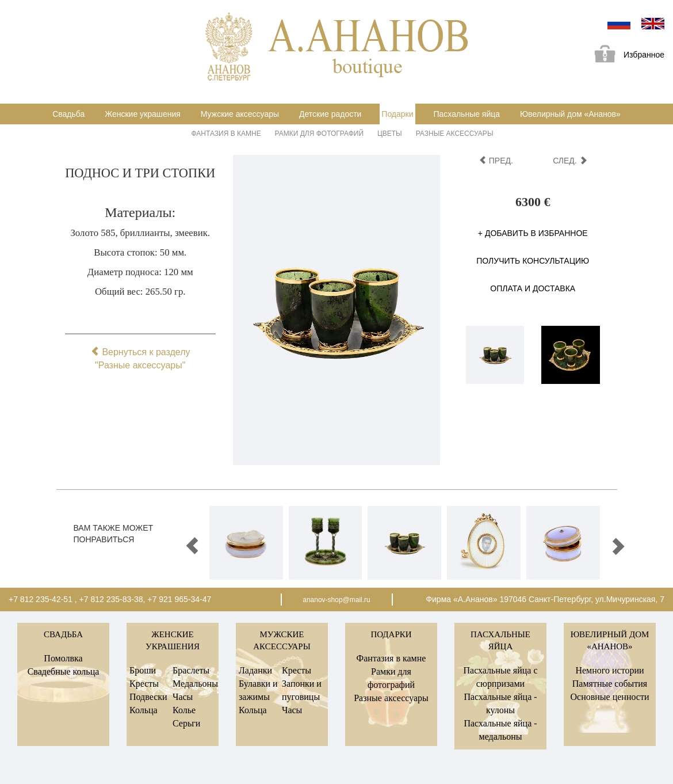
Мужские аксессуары (240, 114)
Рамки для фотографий (319, 134)
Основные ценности (609, 697)
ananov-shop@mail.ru (336, 600)
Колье (184, 710)
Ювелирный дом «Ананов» (570, 114)
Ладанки (255, 670)
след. (570, 161)
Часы (183, 697)
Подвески (148, 697)
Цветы (390, 134)
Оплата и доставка (533, 288)
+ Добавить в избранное (533, 233)
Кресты (144, 684)
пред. (496, 161)
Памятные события (610, 684)
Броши (143, 670)
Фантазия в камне (226, 134)
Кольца (144, 710)
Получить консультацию (533, 261)
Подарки (397, 114)
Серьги (186, 723)
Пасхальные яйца (466, 114)
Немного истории (609, 670)
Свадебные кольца (64, 671)
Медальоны (195, 684)
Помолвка (63, 658)
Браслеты (191, 670)
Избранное (625, 56)
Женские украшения (143, 114)
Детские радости (330, 114)
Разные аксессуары (455, 134)
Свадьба (68, 114)
